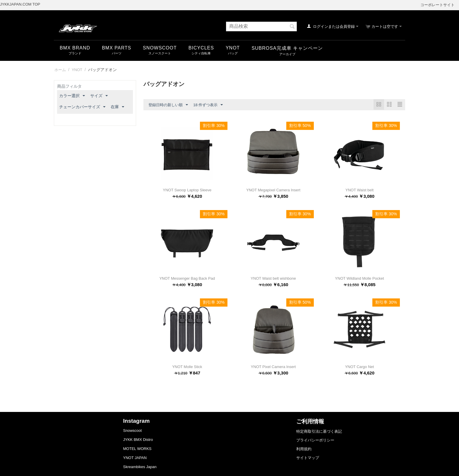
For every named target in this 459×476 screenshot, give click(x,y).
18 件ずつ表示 (208, 105)
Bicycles (201, 48)
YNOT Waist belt (359, 190)
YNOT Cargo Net (360, 367)
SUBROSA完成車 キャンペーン (287, 48)
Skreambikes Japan (140, 467)
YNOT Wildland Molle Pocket (359, 278)
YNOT (233, 48)
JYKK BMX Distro (138, 440)
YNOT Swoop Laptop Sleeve (187, 190)
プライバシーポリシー (315, 440)
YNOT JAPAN (135, 458)
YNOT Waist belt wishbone (273, 278)
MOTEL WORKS (137, 449)
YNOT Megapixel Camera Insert (273, 190)
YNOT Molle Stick (187, 367)
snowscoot (160, 48)
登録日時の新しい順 (168, 105)
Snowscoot (133, 431)
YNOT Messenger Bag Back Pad (187, 278)
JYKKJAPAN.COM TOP (20, 4)
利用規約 (304, 449)
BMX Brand (75, 48)
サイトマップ (308, 458)
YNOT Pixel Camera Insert (273, 367)
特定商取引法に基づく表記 (319, 431)
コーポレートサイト (437, 5)
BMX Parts (117, 48)
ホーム (60, 70)
